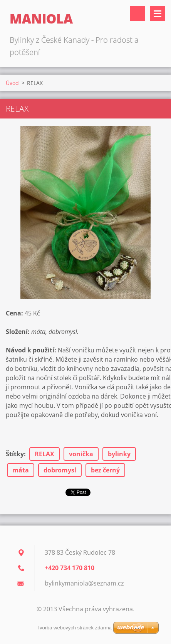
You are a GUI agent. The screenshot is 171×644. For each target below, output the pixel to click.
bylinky (119, 454)
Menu (158, 13)
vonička (81, 454)
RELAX (44, 454)
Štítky (15, 454)
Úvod (12, 83)
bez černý (105, 470)
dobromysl (60, 470)
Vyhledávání (137, 13)
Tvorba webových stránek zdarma (74, 628)
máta (21, 470)
